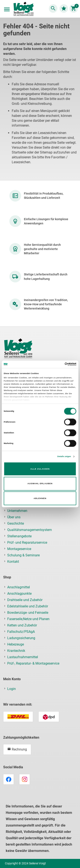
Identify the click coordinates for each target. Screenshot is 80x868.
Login (12, 689)
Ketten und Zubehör (22, 625)
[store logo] (23, 9)
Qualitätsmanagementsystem (30, 530)
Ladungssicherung (21, 638)
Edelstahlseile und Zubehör (28, 606)
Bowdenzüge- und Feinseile (28, 613)
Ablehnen (40, 498)
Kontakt (13, 562)
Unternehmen (17, 511)
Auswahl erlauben (40, 484)
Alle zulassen (40, 469)
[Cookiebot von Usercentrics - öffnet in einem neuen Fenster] (58, 364)
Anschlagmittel (19, 587)
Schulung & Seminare (23, 555)
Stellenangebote (19, 536)
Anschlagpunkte (19, 594)
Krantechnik (16, 651)
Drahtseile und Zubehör (25, 600)
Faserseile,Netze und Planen (28, 619)
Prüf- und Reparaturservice (27, 542)
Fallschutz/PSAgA (21, 632)
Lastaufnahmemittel (23, 657)
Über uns (14, 517)
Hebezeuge (16, 644)
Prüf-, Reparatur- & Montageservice (33, 663)
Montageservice (19, 549)
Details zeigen (64, 457)
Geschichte (16, 523)
